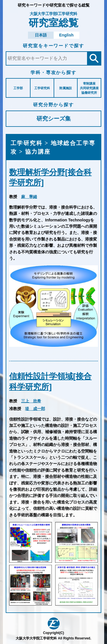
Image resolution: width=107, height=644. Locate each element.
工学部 (18, 88)
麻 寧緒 (29, 197)
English (66, 35)
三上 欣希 (31, 401)
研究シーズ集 (54, 119)
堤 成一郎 (35, 409)
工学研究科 (42, 88)
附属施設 (66, 88)
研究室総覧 (53, 20)
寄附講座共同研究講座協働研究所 (89, 88)
